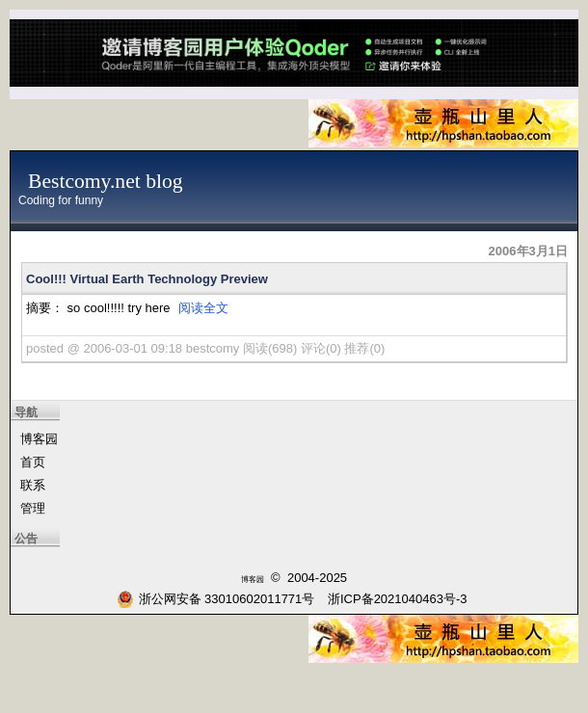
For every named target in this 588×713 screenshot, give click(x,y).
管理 (33, 508)
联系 (33, 485)
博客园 (39, 439)
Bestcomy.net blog (106, 181)
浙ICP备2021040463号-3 (398, 599)
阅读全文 (203, 308)
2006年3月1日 (528, 251)
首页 (33, 462)
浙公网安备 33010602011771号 (216, 599)
